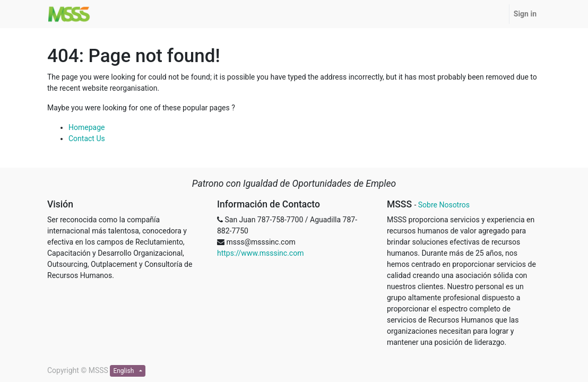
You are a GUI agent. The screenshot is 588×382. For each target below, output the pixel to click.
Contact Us (87, 138)
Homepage (87, 127)
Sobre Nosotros (444, 205)
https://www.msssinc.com (260, 253)
